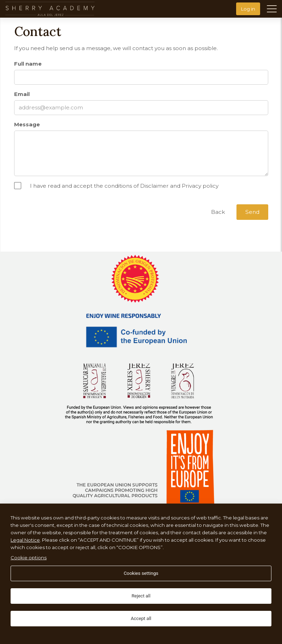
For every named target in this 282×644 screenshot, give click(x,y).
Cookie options (29, 558)
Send (252, 212)
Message (27, 125)
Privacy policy (200, 186)
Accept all (141, 618)
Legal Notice (25, 540)
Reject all (141, 596)
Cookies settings (141, 573)
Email (22, 94)
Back (218, 212)
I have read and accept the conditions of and (124, 186)
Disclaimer (154, 186)
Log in (248, 9)
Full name (28, 64)
